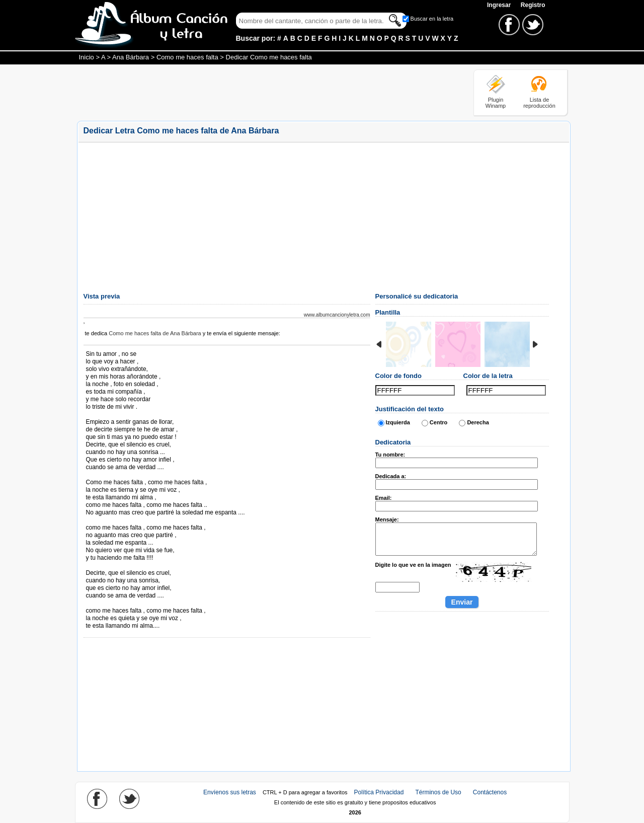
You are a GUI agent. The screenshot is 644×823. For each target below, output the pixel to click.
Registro (533, 5)
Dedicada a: (391, 476)
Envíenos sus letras (230, 792)
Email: (384, 498)
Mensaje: (387, 519)
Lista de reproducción (539, 103)
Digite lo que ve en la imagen (413, 565)
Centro (438, 422)
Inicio (87, 57)
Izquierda (398, 422)
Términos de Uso (438, 792)
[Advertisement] (260, 92)
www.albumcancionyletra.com (337, 315)
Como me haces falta (187, 57)
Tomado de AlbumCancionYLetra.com (128, 603)
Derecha (478, 422)
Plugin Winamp (496, 103)
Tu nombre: (390, 455)
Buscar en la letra (432, 19)
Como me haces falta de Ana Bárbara (155, 333)
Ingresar (500, 5)
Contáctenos (490, 792)
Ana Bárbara (131, 57)
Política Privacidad (379, 792)
